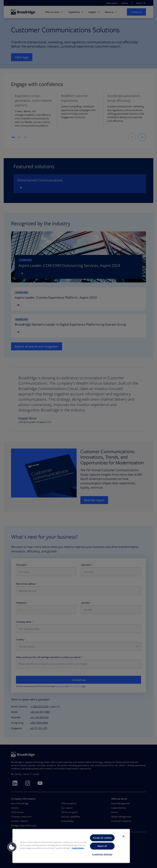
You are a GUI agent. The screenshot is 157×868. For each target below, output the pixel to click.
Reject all (102, 846)
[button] (12, 847)
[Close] (124, 836)
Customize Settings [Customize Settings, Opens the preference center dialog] (102, 854)
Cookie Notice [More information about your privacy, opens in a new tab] (78, 848)
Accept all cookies (102, 838)
